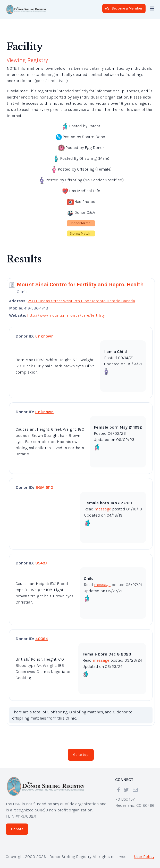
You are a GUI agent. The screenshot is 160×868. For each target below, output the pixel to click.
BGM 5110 (44, 487)
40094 (42, 639)
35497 (41, 563)
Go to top (81, 755)
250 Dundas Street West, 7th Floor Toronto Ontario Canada (81, 301)
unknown (44, 336)
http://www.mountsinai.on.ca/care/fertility (66, 315)
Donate (17, 829)
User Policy (144, 857)
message (103, 509)
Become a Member (124, 8)
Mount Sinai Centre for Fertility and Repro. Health (80, 285)
